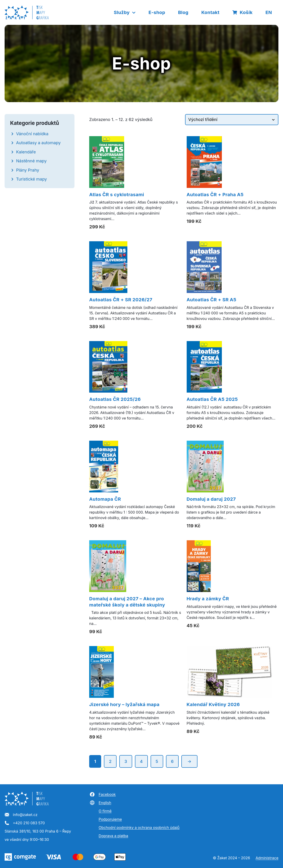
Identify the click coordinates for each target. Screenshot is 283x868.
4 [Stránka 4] (141, 761)
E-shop (157, 12)
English (100, 803)
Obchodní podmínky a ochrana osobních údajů (139, 828)
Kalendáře (26, 152)
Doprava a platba (113, 836)
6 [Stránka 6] (172, 761)
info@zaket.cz (21, 815)
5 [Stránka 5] (157, 761)
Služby (125, 12)
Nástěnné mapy (31, 161)
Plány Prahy (28, 170)
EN (269, 12)
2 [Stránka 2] (110, 761)
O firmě (105, 811)
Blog (183, 12)
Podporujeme (110, 819)
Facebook (103, 794)
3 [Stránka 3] (126, 761)
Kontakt (210, 12)
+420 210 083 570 (25, 823)
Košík (243, 12)
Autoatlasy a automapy (38, 143)
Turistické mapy (31, 179)
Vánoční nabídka (32, 134)
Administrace (267, 858)
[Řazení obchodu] (232, 120)
